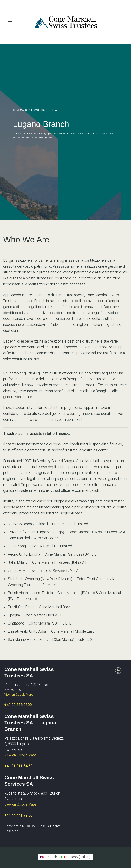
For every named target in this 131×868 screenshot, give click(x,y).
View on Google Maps (19, 695)
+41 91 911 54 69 (18, 766)
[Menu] (10, 22)
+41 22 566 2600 (18, 705)
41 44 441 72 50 (19, 815)
